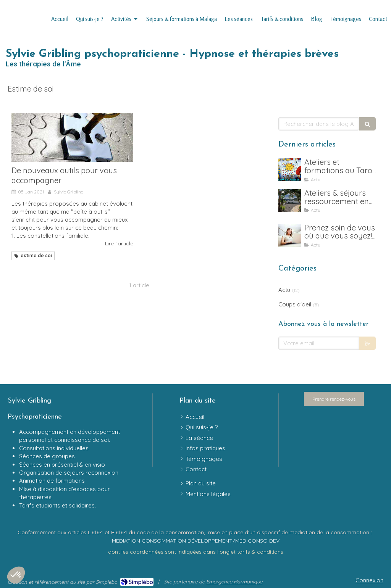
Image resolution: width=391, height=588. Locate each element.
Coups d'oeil (295, 304)
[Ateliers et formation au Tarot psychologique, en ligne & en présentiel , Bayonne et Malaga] (290, 170)
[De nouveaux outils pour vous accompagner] (72, 138)
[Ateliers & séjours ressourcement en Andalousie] (290, 201)
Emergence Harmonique (234, 582)
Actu (284, 290)
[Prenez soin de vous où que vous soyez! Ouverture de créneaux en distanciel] (290, 235)
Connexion (369, 580)
